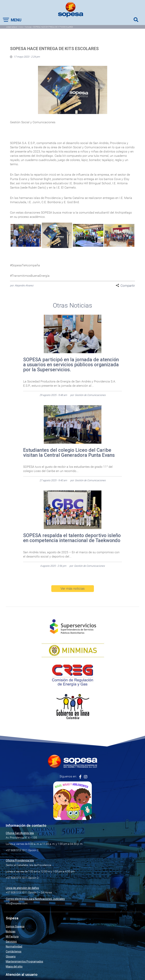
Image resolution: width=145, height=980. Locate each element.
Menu (16, 20)
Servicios (11, 941)
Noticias (28, 27)
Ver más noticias (73, 589)
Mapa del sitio (14, 967)
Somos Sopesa (15, 926)
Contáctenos (14, 951)
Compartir (128, 286)
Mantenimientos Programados (24, 962)
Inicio (21, 27)
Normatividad (14, 946)
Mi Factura (12, 936)
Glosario (11, 957)
